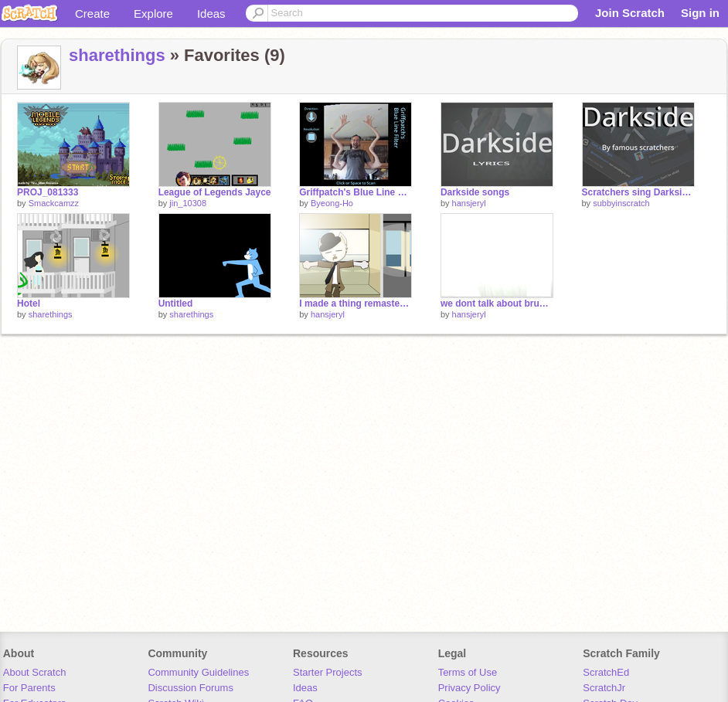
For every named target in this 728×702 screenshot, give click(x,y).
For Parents (29, 688)
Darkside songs (475, 192)
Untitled (176, 304)
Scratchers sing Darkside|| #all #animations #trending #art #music (638, 192)
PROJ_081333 (48, 192)
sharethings (117, 55)
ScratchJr (604, 688)
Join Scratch (630, 13)
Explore (153, 14)
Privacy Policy (469, 688)
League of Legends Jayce (215, 192)
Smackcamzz (54, 203)
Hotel (29, 304)
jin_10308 (188, 203)
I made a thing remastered (355, 304)
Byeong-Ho (332, 203)
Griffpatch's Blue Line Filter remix (355, 192)
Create (92, 14)
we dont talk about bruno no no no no (497, 304)
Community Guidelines (198, 672)
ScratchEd (606, 672)
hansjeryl (469, 203)
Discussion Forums (191, 688)
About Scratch (35, 672)
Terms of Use (468, 672)
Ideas (211, 14)
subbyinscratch (621, 203)
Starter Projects (328, 672)
